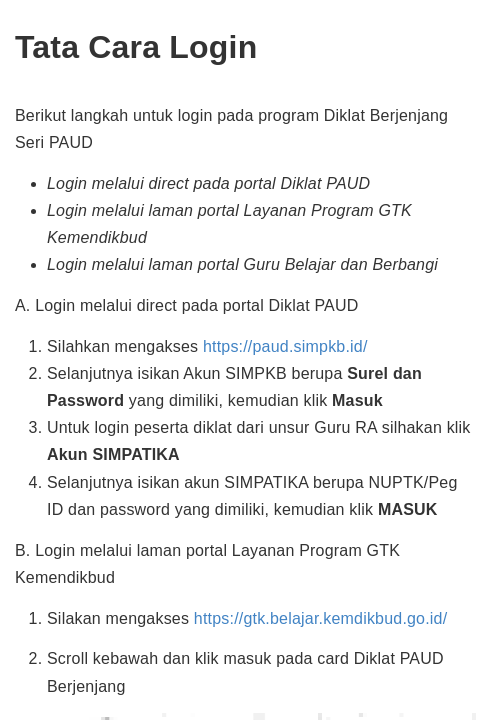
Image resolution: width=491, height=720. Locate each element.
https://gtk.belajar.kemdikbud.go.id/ (321, 618)
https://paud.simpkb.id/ (285, 346)
